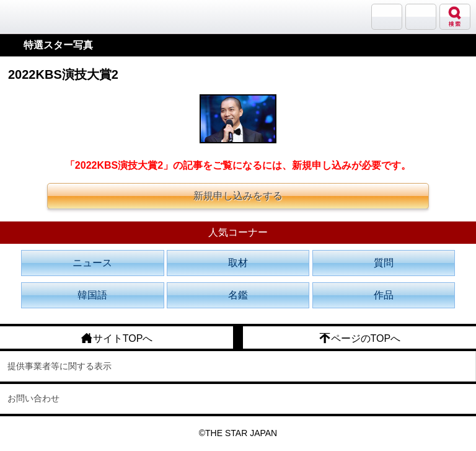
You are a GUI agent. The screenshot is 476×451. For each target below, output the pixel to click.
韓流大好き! (42, 16)
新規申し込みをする (238, 196)
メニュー (421, 17)
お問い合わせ (33, 398)
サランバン (387, 17)
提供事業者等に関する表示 (59, 366)
